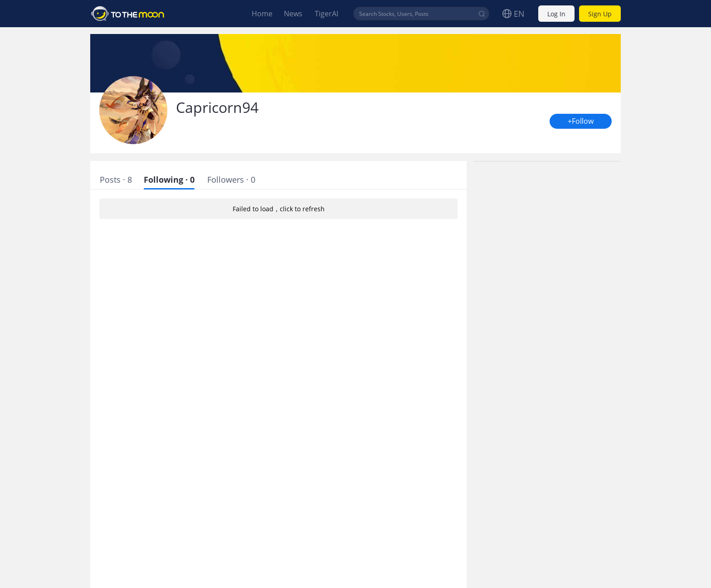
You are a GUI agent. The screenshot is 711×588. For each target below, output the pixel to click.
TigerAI (326, 14)
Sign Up (600, 14)
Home (262, 14)
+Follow (581, 121)
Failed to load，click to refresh (278, 209)
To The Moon (128, 14)
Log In (556, 14)
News (293, 14)
